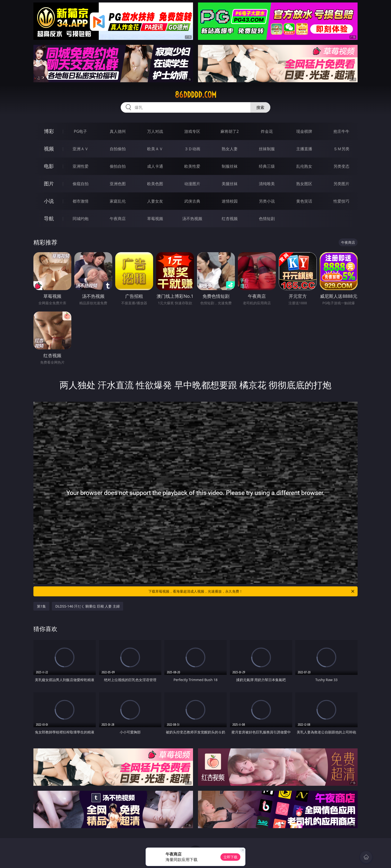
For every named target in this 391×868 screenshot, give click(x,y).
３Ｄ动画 (192, 149)
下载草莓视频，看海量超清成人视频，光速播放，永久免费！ (252, 591)
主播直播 (304, 149)
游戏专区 (192, 131)
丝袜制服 (267, 149)
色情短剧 (267, 219)
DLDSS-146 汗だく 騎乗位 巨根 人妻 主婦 (88, 606)
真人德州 (118, 131)
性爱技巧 (341, 201)
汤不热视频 (192, 219)
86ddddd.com (196, 95)
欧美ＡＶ (155, 149)
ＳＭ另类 (341, 149)
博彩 (49, 131)
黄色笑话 (304, 201)
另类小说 (267, 201)
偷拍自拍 (118, 166)
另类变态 (341, 166)
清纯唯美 (267, 184)
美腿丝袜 (230, 184)
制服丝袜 (230, 166)
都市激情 (81, 201)
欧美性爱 (192, 166)
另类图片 (341, 184)
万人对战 (155, 131)
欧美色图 (155, 184)
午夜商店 (118, 219)
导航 (49, 218)
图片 (49, 184)
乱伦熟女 (304, 166)
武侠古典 (192, 201)
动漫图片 (192, 184)
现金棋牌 (304, 131)
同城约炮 (81, 219)
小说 (49, 201)
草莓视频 (155, 219)
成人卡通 (155, 166)
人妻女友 (155, 201)
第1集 (41, 606)
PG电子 (80, 131)
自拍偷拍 (118, 149)
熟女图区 (304, 184)
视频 (49, 149)
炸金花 (267, 131)
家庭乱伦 (118, 201)
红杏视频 (230, 219)
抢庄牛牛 (341, 131)
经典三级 (267, 166)
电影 (49, 166)
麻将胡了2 (230, 131)
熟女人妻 (230, 149)
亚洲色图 (118, 184)
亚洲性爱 (81, 166)
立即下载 (230, 857)
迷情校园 (230, 201)
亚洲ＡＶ (81, 149)
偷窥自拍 (81, 184)
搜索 (260, 107)
